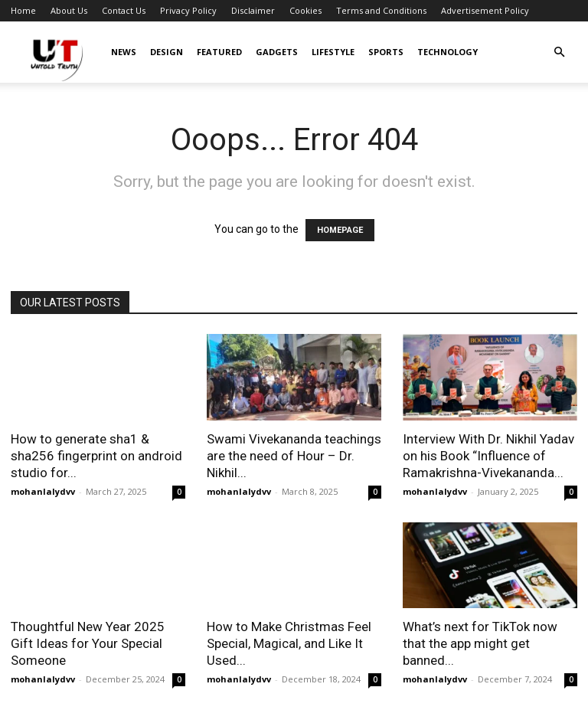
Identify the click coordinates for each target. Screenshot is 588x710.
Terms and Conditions (381, 10)
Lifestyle (333, 52)
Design (167, 52)
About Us (69, 10)
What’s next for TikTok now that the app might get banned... (480, 643)
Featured (219, 52)
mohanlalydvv (43, 491)
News (124, 52)
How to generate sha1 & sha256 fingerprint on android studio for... (96, 456)
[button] (559, 52)
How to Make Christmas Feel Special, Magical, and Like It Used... (289, 643)
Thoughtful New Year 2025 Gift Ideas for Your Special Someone (88, 643)
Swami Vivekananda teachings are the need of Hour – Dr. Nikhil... (294, 456)
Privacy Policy (188, 10)
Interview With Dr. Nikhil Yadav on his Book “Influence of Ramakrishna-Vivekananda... (488, 456)
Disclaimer (253, 10)
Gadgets (277, 52)
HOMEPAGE (340, 230)
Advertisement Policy (485, 10)
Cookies (305, 10)
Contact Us (124, 10)
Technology (448, 52)
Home (23, 10)
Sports (386, 52)
